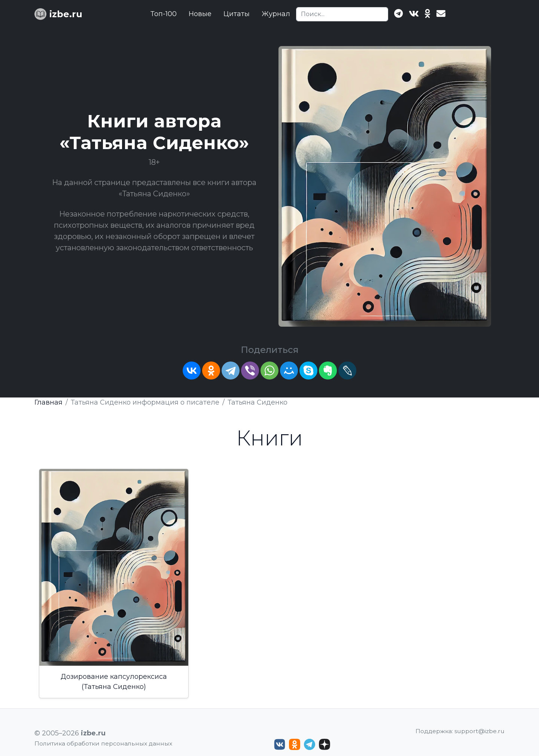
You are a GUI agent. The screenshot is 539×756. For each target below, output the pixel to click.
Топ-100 (164, 14)
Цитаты (237, 14)
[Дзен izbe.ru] (325, 744)
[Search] (342, 14)
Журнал (276, 14)
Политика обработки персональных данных (103, 743)
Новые (200, 14)
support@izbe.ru (479, 731)
